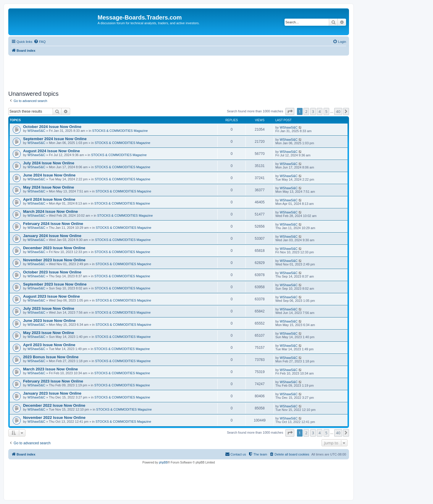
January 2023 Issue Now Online (52, 393)
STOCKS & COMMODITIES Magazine (120, 131)
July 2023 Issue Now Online (49, 308)
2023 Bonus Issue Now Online (51, 357)
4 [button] (320, 111)
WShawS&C (37, 131)
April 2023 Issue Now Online (49, 345)
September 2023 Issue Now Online (55, 284)
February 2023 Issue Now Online (53, 381)
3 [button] (313, 111)
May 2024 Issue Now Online (49, 187)
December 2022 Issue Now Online (54, 405)
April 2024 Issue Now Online (49, 199)
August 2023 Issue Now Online (51, 296)
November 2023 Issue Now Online (54, 260)
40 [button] (338, 111)
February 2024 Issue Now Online (53, 224)
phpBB (163, 462)
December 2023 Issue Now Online (54, 248)
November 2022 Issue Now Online (54, 418)
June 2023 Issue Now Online (49, 321)
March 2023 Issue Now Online (50, 369)
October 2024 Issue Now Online (52, 127)
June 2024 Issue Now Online (49, 175)
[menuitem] (40, 42)
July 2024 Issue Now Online (49, 163)
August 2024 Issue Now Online (51, 151)
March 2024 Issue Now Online (50, 212)
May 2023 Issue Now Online (49, 333)
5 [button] (326, 111)
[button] (290, 111)
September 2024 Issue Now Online (55, 139)
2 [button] (306, 111)
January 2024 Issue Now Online (52, 236)
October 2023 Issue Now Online (52, 272)
